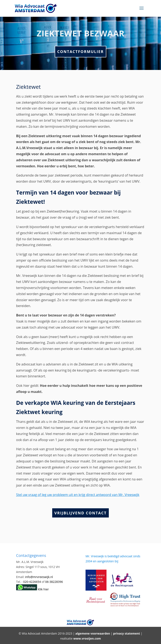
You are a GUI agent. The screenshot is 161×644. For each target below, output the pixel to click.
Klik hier (32, 589)
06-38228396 (54, 582)
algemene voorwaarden (93, 633)
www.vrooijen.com (87, 638)
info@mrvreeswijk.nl (39, 577)
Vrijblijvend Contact (80, 513)
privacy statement (127, 633)
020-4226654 (32, 582)
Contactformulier (80, 52)
